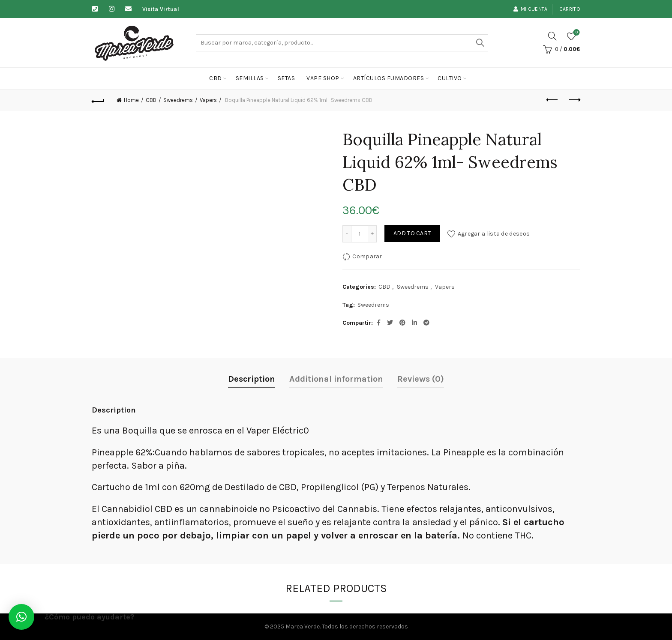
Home (131, 100)
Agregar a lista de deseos (494, 233)
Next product (574, 100)
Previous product (553, 100)
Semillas (250, 78)
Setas (286, 78)
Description (252, 379)
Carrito (570, 9)
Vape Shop (323, 78)
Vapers (208, 100)
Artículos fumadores (389, 78)
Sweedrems (178, 100)
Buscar (480, 43)
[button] (21, 617)
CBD (216, 78)
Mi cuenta (530, 9)
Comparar (367, 256)
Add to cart (412, 233)
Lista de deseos (576, 33)
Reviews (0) (421, 379)
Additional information (336, 379)
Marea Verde (303, 627)
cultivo (450, 78)
